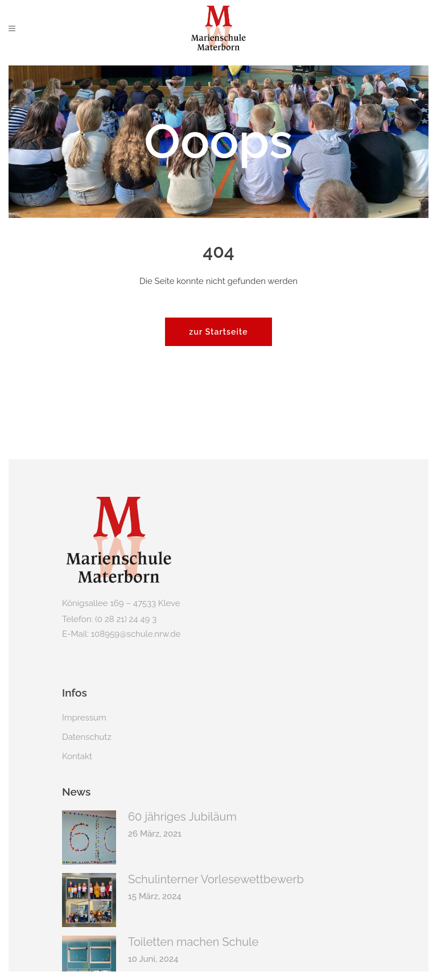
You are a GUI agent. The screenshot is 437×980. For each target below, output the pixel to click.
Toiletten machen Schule (193, 942)
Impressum (84, 718)
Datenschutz (87, 737)
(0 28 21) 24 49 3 (126, 619)
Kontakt (77, 756)
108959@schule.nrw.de (136, 634)
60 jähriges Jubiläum (182, 817)
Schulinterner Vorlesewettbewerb (216, 879)
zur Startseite (218, 332)
